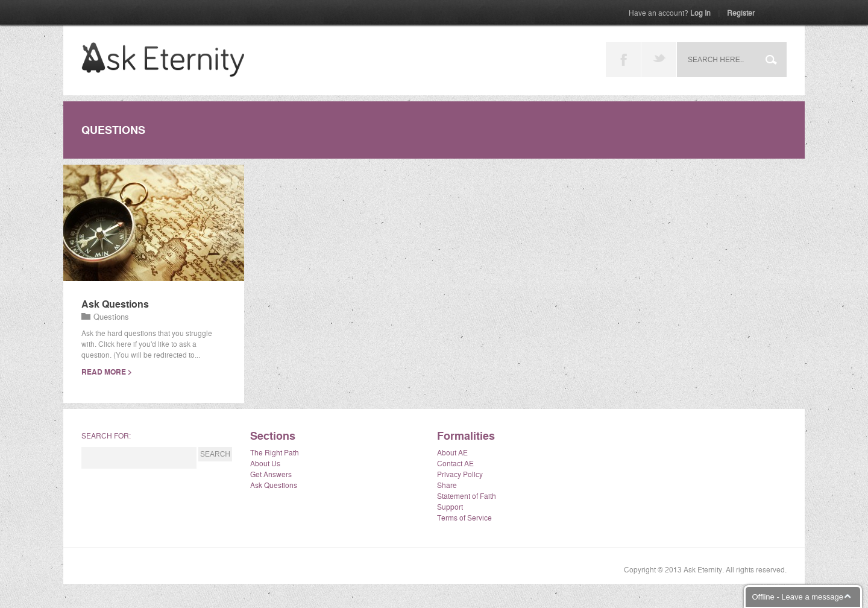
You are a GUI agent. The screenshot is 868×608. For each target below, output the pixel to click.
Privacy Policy (460, 474)
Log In (670, 12)
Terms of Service (464, 517)
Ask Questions (115, 304)
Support (450, 506)
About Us (265, 463)
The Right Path (275, 452)
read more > (107, 372)
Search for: (106, 435)
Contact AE (455, 463)
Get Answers (271, 474)
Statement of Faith (467, 496)
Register (741, 12)
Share (447, 485)
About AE (452, 452)
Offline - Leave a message (797, 597)
